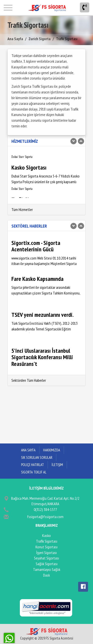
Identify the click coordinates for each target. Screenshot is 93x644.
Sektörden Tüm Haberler (29, 380)
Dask (46, 575)
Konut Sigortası (46, 547)
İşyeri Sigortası (46, 553)
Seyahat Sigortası (46, 558)
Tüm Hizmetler (22, 209)
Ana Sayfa (15, 39)
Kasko (46, 535)
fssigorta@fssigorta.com (45, 517)
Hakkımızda (52, 450)
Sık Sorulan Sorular (37, 457)
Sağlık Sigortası (47, 564)
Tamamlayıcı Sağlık (47, 569)
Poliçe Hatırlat (32, 465)
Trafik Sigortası (47, 541)
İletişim (57, 465)
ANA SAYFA (28, 450)
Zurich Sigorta (40, 39)
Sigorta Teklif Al (34, 472)
